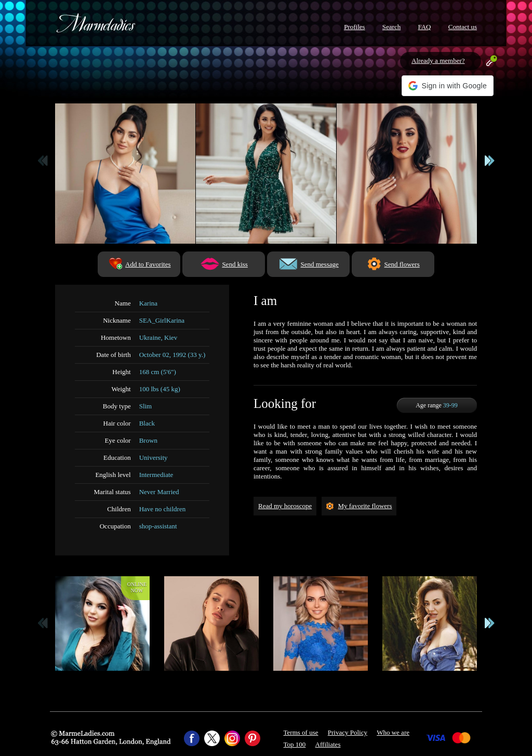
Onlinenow (137, 587)
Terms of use (301, 732)
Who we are (393, 732)
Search (391, 27)
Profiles (354, 27)
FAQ (424, 27)
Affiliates (328, 744)
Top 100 (295, 744)
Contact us (463, 27)
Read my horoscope (285, 506)
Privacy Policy (348, 732)
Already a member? (438, 61)
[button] (448, 86)
